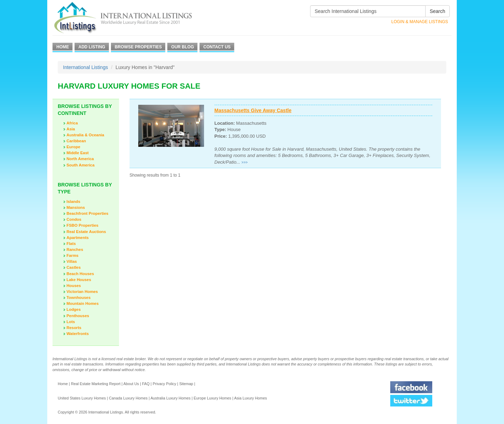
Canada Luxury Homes (128, 398)
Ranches (75, 249)
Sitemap (186, 384)
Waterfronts (78, 334)
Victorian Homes (82, 292)
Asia (71, 129)
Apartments (78, 238)
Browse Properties (138, 47)
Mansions (76, 207)
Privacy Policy (164, 384)
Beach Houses (80, 274)
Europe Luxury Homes (212, 398)
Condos (74, 219)
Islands (73, 201)
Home (63, 47)
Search (437, 11)
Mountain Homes (83, 303)
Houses (74, 286)
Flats (71, 244)
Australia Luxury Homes (171, 398)
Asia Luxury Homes (251, 398)
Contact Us (217, 47)
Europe (73, 147)
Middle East (78, 153)
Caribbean (76, 141)
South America (80, 165)
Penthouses (78, 316)
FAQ (146, 384)
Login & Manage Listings (420, 22)
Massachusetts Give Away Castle (253, 110)
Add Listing (92, 47)
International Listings (85, 67)
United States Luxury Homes (82, 398)
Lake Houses (79, 280)
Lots (71, 322)
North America (80, 159)
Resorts (74, 328)
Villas (72, 261)
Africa (72, 123)
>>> (245, 162)
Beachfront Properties (87, 213)
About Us (131, 384)
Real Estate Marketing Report (96, 384)
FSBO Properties (82, 225)
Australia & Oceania (85, 135)
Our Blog (183, 47)
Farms (72, 255)
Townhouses (79, 298)
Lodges (74, 309)
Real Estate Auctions (86, 232)
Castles (74, 267)
